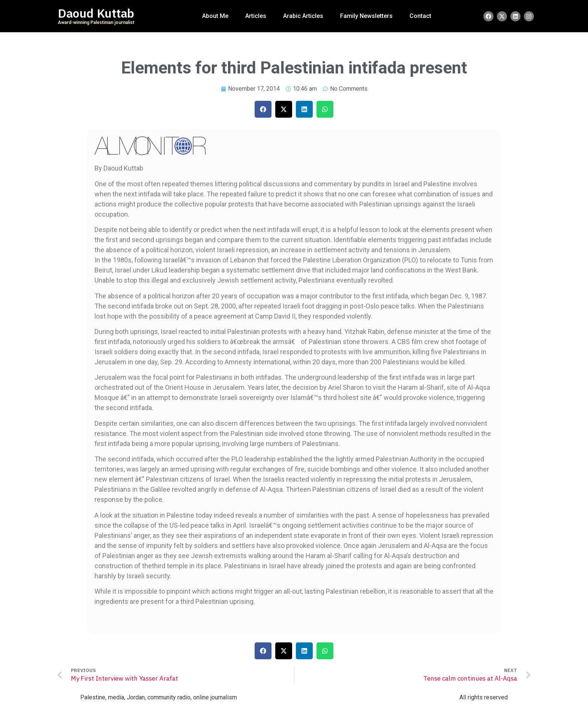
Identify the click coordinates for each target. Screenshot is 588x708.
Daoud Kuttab (96, 13)
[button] (263, 109)
